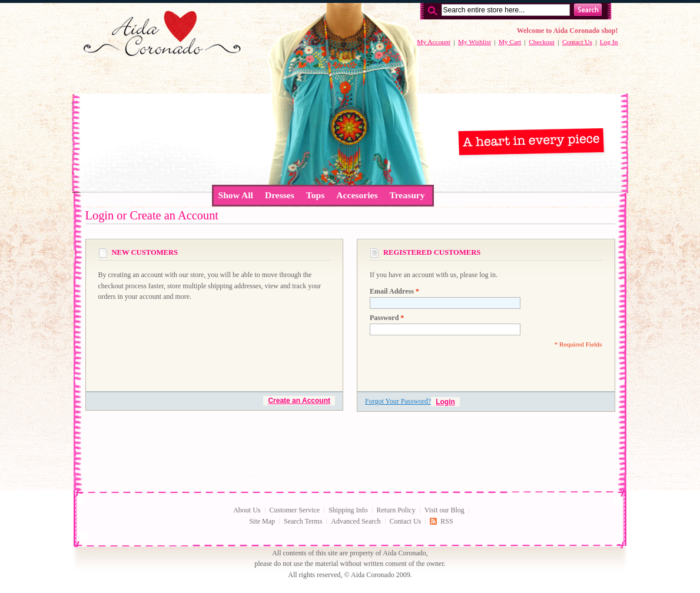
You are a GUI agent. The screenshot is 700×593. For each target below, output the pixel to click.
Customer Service (295, 510)
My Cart (510, 42)
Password (387, 318)
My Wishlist (475, 42)
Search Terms (303, 521)
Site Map (262, 521)
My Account (434, 42)
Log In (609, 42)
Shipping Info (348, 510)
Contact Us (577, 42)
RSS (447, 521)
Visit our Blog (444, 510)
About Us (247, 510)
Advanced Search (356, 521)
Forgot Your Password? (398, 401)
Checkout (542, 42)
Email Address (394, 291)
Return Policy (396, 510)
